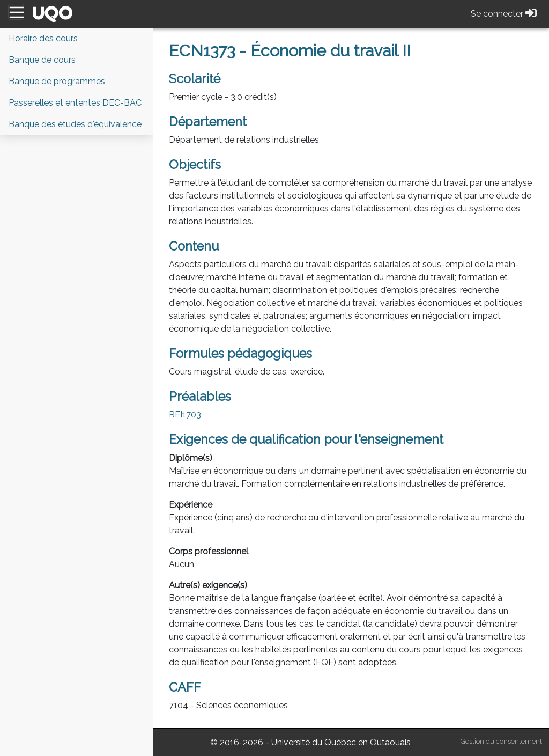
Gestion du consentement (501, 741)
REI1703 (185, 414)
